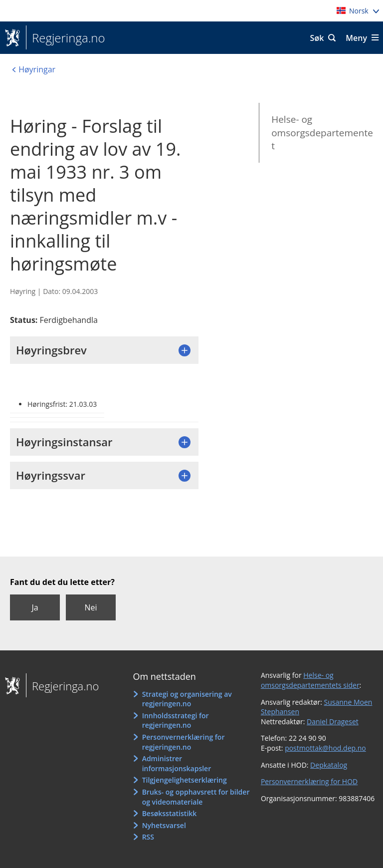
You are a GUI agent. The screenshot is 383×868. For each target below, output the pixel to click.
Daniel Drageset (333, 722)
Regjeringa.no (66, 38)
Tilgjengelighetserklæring (185, 780)
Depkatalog (329, 765)
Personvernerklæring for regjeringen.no (184, 742)
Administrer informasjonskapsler (177, 763)
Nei (91, 607)
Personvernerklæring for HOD (309, 781)
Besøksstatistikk (170, 813)
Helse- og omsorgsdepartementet (322, 133)
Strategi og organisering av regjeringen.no (187, 699)
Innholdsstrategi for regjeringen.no (176, 721)
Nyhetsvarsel (164, 825)
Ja (35, 607)
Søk (317, 38)
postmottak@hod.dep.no (325, 748)
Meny (356, 38)
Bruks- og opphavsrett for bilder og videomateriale (196, 797)
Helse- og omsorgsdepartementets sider (310, 680)
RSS (148, 837)
